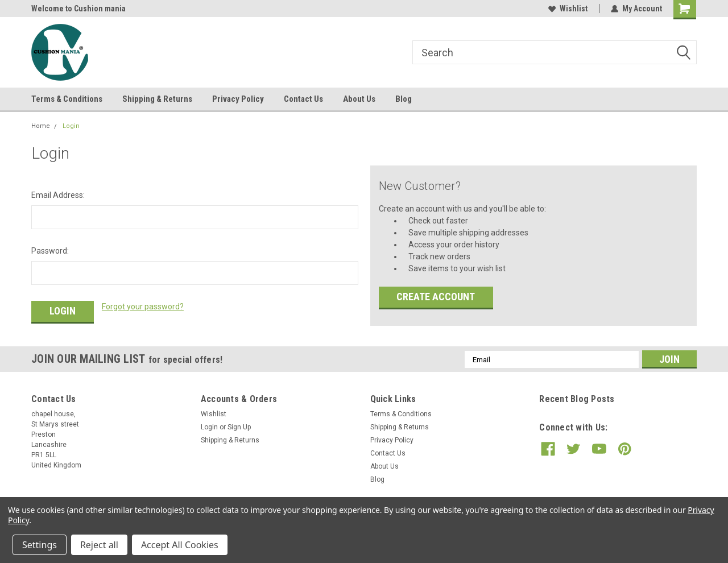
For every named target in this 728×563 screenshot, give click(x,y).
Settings (40, 545)
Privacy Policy (238, 99)
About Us (359, 99)
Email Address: (58, 195)
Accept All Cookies (180, 545)
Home (41, 126)
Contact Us (303, 99)
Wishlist (568, 9)
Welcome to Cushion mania (78, 9)
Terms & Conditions (67, 99)
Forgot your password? (143, 307)
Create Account (436, 297)
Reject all (99, 545)
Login (71, 126)
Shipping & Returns (157, 99)
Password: (50, 251)
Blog (404, 99)
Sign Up (239, 427)
